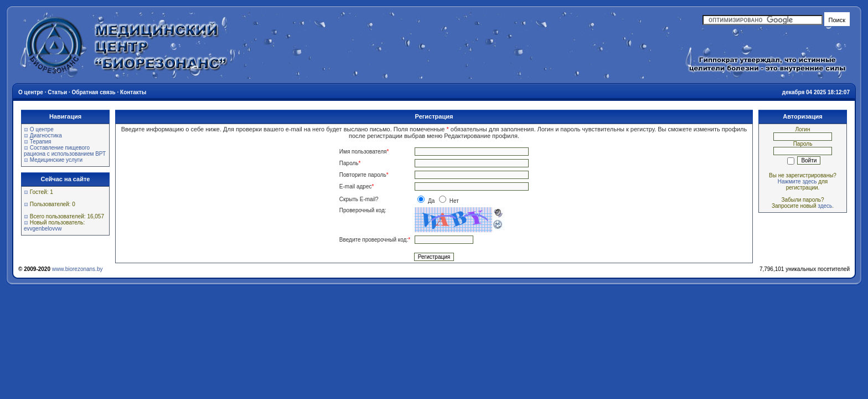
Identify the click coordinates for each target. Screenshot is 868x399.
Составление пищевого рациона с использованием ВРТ (65, 151)
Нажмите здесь (797, 181)
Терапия (41, 142)
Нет (449, 201)
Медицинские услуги (56, 160)
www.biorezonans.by (77, 269)
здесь (825, 206)
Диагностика (46, 135)
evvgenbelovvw (43, 229)
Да (427, 201)
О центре (42, 129)
